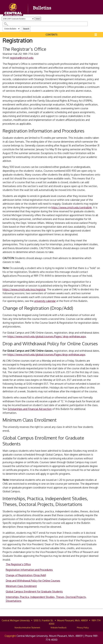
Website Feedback (58, 628)
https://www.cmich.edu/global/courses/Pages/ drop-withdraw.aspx (47, 336)
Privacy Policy (83, 628)
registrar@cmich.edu (22, 58)
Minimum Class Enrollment (21, 586)
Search (26, 29)
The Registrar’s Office (18, 564)
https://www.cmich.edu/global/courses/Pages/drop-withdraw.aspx (46, 355)
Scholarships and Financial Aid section (30, 409)
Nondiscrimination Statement (27, 628)
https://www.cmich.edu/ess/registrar (24, 289)
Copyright (10, 636)
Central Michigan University (16, 620)
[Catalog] (18, 19)
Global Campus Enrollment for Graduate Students (34, 592)
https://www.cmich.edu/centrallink (72, 208)
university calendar (45, 301)
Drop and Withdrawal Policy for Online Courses (33, 581)
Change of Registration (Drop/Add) (26, 575)
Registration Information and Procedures (29, 570)
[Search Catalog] (45, 24)
